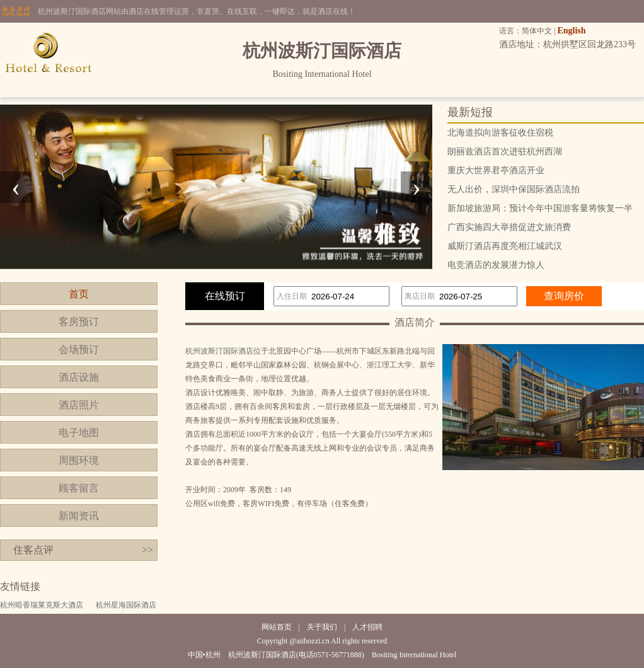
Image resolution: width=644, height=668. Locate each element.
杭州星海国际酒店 (126, 605)
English (571, 31)
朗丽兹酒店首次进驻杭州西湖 (505, 152)
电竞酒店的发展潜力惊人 (496, 265)
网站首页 (277, 627)
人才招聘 (367, 627)
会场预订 (79, 349)
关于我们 (322, 627)
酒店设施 (79, 377)
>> (147, 550)
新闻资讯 (79, 516)
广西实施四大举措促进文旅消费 (509, 227)
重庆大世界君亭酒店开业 (496, 170)
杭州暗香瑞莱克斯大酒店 (42, 605)
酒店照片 (79, 405)
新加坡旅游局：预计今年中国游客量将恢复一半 (540, 208)
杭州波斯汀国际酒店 (219, 351)
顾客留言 (79, 488)
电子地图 (79, 433)
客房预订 (79, 322)
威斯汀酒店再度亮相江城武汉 (505, 246)
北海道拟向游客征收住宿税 (500, 133)
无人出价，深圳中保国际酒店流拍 (514, 189)
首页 (79, 294)
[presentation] (16, 187)
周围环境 (79, 460)
